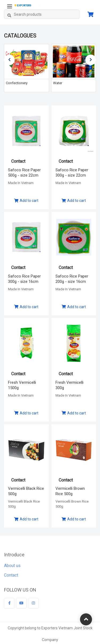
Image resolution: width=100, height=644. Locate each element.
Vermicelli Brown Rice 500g (70, 491)
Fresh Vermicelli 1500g (22, 385)
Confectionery (17, 83)
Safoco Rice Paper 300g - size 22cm (72, 173)
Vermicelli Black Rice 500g (26, 491)
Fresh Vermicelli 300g (69, 385)
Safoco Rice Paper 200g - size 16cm (72, 279)
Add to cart (26, 201)
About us (12, 567)
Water (58, 83)
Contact (11, 576)
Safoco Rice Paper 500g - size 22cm (24, 173)
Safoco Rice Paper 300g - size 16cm (24, 279)
